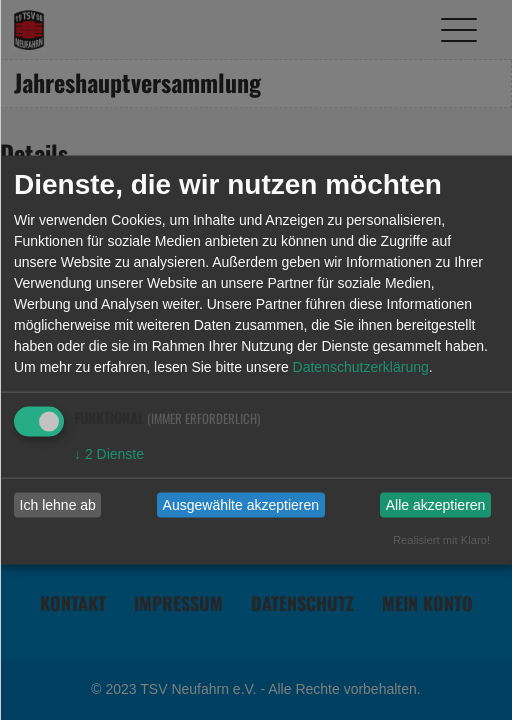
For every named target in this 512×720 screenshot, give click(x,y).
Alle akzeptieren (436, 505)
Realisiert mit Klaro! (441, 539)
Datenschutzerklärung (361, 366)
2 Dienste (109, 453)
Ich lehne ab (58, 505)
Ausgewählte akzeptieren (241, 505)
